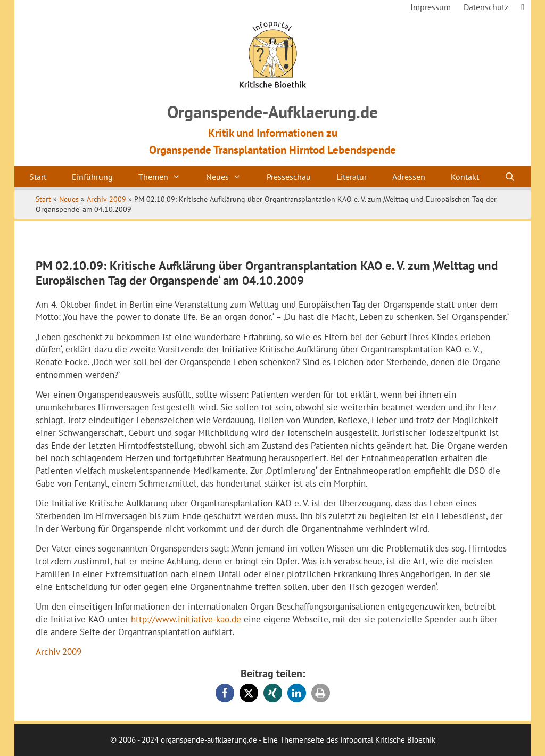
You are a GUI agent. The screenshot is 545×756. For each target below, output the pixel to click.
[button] (225, 693)
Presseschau (289, 177)
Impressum (431, 7)
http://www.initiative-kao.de (186, 619)
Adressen (409, 177)
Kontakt (465, 177)
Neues (230, 177)
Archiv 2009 (106, 199)
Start (38, 177)
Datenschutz (486, 7)
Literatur (352, 177)
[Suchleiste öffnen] (510, 177)
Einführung (92, 177)
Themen (166, 177)
